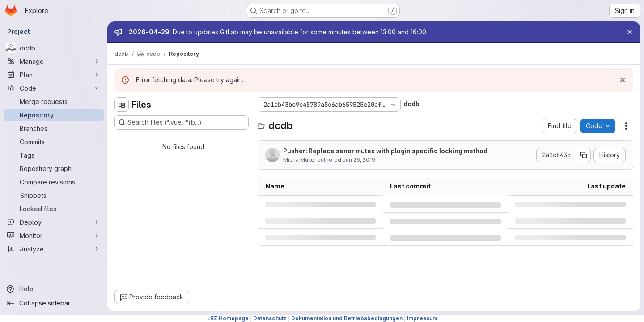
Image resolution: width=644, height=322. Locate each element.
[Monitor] (54, 235)
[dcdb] (54, 48)
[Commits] (54, 142)
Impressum (422, 318)
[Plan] (54, 75)
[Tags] (54, 155)
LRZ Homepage (228, 318)
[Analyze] (54, 249)
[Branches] (54, 128)
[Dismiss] (623, 80)
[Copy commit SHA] (584, 155)
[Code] (54, 88)
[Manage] (54, 61)
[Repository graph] (54, 168)
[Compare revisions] (54, 182)
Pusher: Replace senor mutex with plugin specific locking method (385, 151)
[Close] (630, 32)
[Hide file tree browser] (122, 105)
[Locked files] (54, 209)
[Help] (54, 289)
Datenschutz (270, 318)
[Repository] (54, 115)
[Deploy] (54, 222)
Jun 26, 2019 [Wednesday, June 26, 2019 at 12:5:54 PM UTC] (359, 160)
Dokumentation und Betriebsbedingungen (347, 318)
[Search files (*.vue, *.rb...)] (182, 122)
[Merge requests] (54, 101)
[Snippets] (54, 195)
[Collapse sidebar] (54, 303)
